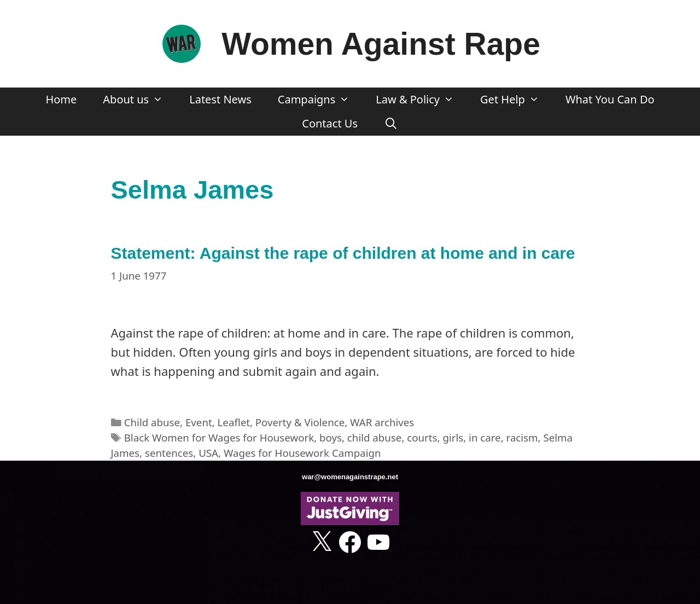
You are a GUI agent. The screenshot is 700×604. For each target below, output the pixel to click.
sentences (169, 453)
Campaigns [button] (320, 100)
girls (453, 437)
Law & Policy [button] (421, 100)
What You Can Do (610, 99)
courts (422, 437)
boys (331, 437)
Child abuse (152, 422)
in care (485, 437)
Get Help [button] (516, 100)
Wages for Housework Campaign (302, 453)
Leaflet (234, 422)
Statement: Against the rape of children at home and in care (343, 253)
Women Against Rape (381, 44)
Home (61, 99)
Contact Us (330, 123)
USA (208, 453)
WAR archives (382, 422)
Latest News (220, 99)
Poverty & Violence (300, 422)
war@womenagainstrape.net (350, 477)
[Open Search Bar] (391, 124)
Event (199, 422)
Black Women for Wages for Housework (219, 437)
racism (522, 437)
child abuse (375, 437)
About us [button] (139, 100)
